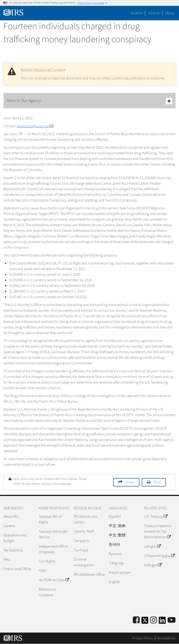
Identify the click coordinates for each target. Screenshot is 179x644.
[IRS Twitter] (145, 622)
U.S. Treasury (156, 517)
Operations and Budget (15, 538)
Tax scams (81, 541)
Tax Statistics (13, 550)
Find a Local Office (17, 569)
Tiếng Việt (116, 563)
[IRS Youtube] (172, 620)
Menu (170, 13)
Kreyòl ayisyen (120, 573)
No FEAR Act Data (54, 580)
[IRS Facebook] (136, 620)
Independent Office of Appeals (53, 549)
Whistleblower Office (89, 574)
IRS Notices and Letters (86, 519)
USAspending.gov (159, 556)
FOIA (42, 571)
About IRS (11, 517)
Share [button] (130, 482)
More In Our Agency (89, 101)
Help (7, 560)
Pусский (115, 554)
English (114, 582)
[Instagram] (153, 620)
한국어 (114, 545)
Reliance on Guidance (48, 592)
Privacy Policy (143, 638)
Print (157, 482)
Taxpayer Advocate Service (53, 534)
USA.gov (152, 546)
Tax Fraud (81, 550)
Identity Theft (84, 531)
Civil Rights (47, 561)
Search (137, 13)
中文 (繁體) (118, 535)
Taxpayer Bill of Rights (50, 519)
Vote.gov (153, 565)
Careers (9, 526)
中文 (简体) (118, 526)
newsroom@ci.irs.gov (35, 126)
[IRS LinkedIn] (162, 622)
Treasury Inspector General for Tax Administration (158, 531)
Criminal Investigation (84, 562)
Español (115, 517)
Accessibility (166, 638)
